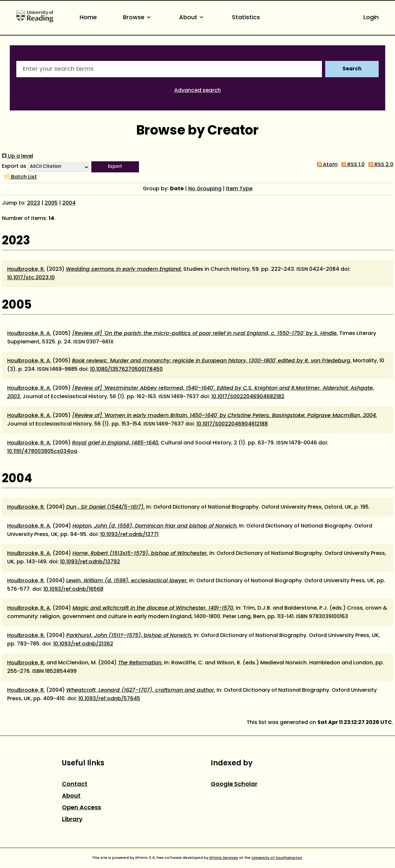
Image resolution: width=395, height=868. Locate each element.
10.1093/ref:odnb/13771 (129, 535)
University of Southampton (277, 858)
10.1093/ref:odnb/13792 (90, 562)
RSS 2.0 (380, 165)
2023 (34, 203)
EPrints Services (224, 858)
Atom (326, 165)
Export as (14, 166)
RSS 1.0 (352, 165)
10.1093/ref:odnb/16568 (73, 589)
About (192, 18)
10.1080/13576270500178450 (126, 369)
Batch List (19, 177)
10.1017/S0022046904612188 (232, 424)
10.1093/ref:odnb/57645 (109, 699)
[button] (115, 167)
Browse (138, 18)
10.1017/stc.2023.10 (31, 278)
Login (371, 18)
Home (88, 18)
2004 (69, 203)
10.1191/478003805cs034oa (42, 452)
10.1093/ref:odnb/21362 (83, 644)
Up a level (18, 156)
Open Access (82, 808)
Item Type (239, 189)
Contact (75, 784)
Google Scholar (234, 784)
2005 (51, 203)
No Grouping (205, 189)
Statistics (246, 18)
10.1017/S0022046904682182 (248, 397)
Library (72, 820)
